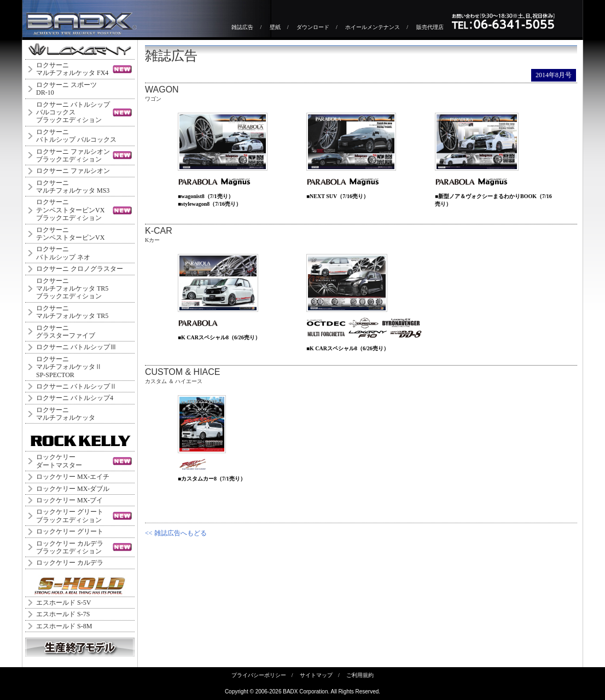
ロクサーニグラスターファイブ (66, 332)
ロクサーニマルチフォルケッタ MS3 (73, 187)
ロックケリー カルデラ (70, 563)
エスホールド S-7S (63, 614)
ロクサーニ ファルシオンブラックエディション (73, 155)
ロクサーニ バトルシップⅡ (76, 386)
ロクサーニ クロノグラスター (80, 269)
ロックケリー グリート (70, 531)
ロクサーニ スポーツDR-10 (66, 89)
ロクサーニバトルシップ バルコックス (76, 136)
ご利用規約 (360, 675)
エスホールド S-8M (64, 626)
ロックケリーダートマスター (59, 461)
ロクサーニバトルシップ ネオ (63, 253)
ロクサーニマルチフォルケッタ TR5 (72, 312)
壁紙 (275, 27)
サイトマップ (316, 675)
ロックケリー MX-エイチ (73, 477)
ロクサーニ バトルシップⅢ (76, 347)
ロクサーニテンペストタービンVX (70, 234)
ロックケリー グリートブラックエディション (70, 516)
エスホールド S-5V (63, 603)
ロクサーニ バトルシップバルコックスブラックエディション (73, 112)
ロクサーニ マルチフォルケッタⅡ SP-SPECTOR (69, 367)
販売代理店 (430, 27)
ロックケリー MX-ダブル (73, 489)
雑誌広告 (242, 27)
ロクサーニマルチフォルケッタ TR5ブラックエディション (72, 289)
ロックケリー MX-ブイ (69, 500)
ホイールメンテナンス (373, 27)
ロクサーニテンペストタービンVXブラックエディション (70, 210)
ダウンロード (313, 27)
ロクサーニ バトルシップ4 (75, 398)
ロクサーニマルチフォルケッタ (66, 414)
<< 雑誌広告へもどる (176, 533)
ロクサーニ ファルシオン (73, 171)
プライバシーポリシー (259, 675)
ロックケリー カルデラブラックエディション (70, 547)
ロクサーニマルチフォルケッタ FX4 (72, 69)
